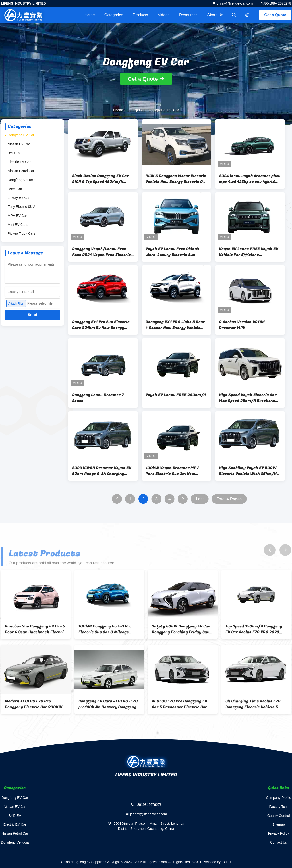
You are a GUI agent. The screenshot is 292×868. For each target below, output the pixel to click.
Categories (114, 15)
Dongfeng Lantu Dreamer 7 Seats (98, 398)
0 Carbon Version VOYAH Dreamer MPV (242, 325)
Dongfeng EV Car (21, 135)
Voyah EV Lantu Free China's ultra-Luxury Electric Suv (172, 252)
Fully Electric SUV (21, 207)
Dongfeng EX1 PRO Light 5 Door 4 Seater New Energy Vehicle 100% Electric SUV (175, 325)
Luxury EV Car (19, 198)
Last (200, 499)
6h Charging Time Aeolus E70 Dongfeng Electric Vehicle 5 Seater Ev (253, 704)
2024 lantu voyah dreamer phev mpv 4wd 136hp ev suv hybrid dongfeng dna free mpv (250, 179)
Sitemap (279, 824)
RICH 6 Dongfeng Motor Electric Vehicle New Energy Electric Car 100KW (176, 179)
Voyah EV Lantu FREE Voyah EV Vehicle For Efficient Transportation (249, 252)
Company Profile (279, 798)
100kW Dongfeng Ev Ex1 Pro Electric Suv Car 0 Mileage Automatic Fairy (105, 629)
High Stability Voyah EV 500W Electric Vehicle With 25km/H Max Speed (248, 471)
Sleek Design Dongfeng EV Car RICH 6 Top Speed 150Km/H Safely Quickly (100, 179)
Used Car (15, 189)
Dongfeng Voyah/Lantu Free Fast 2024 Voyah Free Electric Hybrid (101, 252)
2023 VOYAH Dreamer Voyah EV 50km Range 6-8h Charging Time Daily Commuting (102, 471)
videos (164, 15)
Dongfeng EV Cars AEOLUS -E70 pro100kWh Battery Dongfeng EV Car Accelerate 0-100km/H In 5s (108, 704)
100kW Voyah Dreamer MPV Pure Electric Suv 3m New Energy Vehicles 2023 (172, 471)
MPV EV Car (17, 216)
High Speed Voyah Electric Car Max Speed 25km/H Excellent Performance (248, 398)
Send (32, 315)
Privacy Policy (279, 833)
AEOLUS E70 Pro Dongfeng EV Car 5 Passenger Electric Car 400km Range (179, 704)
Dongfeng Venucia (22, 180)
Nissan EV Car (19, 144)
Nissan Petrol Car (21, 171)
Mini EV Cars (18, 225)
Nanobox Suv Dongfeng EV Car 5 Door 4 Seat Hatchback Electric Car (35, 629)
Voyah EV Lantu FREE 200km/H (176, 395)
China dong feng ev (76, 862)
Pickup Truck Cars (22, 233)
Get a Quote (275, 15)
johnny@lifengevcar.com (234, 3)
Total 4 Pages (229, 499)
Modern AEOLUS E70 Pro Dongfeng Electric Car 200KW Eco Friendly (34, 704)
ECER (226, 862)
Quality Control (279, 816)
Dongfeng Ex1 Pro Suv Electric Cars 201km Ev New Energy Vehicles (101, 325)
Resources (188, 15)
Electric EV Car (19, 162)
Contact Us (279, 842)
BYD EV (14, 153)
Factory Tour (278, 807)
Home (90, 15)
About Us (215, 15)
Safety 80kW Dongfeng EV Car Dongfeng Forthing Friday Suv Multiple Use (181, 629)
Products (140, 15)
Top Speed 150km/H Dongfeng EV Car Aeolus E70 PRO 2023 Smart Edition (254, 629)
